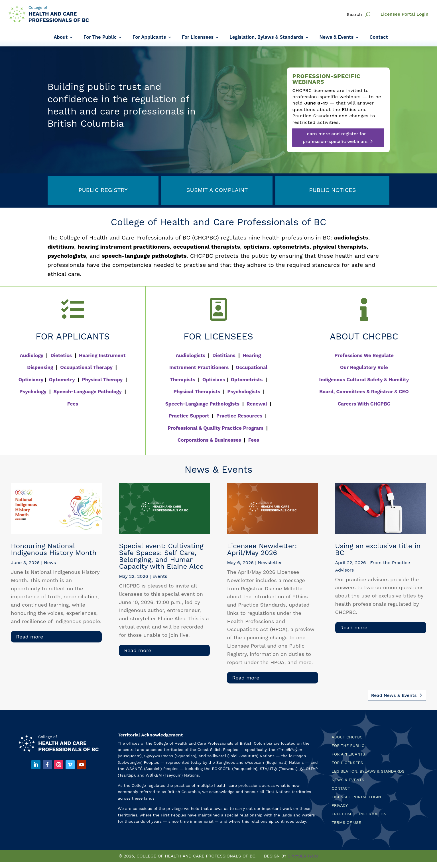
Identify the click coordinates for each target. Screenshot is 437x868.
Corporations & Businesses (209, 440)
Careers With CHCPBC (364, 404)
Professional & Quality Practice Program (216, 428)
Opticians (214, 380)
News (50, 563)
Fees (73, 404)
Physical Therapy (102, 380)
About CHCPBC (347, 737)
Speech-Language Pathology (88, 392)
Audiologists (191, 355)
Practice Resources (239, 416)
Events (160, 576)
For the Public (348, 746)
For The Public (100, 38)
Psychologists (244, 392)
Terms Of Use (346, 823)
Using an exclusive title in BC (378, 549)
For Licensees (198, 38)
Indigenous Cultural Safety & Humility (364, 380)
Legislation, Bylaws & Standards (266, 38)
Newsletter (270, 563)
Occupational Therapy (86, 367)
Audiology (32, 355)
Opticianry (31, 380)
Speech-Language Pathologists (202, 404)
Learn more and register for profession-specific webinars (335, 138)
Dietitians (224, 355)
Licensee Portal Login (405, 14)
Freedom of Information (359, 814)
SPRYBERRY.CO (303, 856)
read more (30, 637)
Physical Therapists (197, 392)
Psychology (33, 392)
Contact (379, 38)
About (61, 38)
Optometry (62, 380)
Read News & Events (394, 695)
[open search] (368, 14)
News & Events (336, 38)
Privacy (340, 805)
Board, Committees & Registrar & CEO (364, 392)
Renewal (257, 404)
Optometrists (247, 380)
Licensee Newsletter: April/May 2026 (262, 549)
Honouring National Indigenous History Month (54, 549)
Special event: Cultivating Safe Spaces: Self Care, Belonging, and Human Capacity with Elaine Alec (161, 556)
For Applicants (149, 38)
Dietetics (61, 355)
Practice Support (189, 416)
